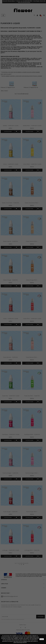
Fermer (42, 639)
